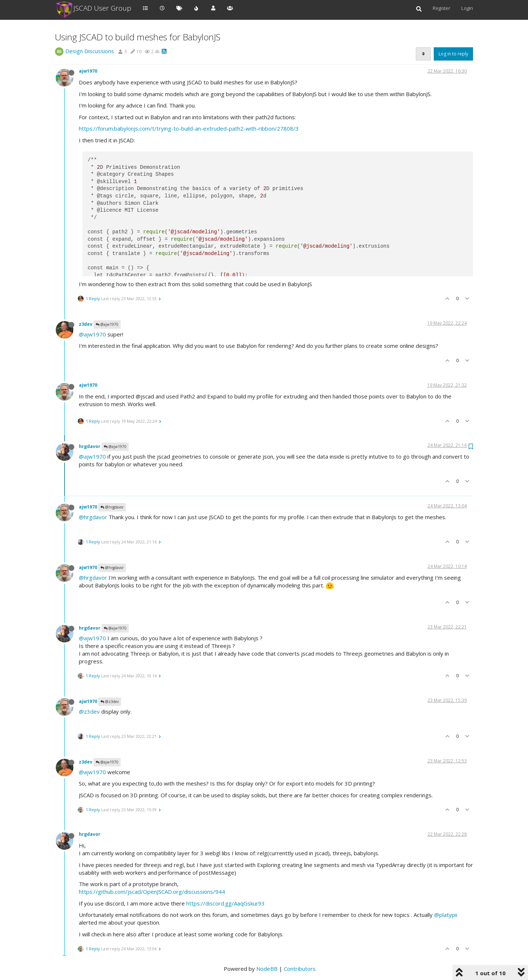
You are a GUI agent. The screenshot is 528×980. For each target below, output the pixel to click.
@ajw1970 (107, 324)
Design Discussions (90, 51)
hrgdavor (90, 446)
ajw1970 (88, 71)
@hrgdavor (112, 507)
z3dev (86, 324)
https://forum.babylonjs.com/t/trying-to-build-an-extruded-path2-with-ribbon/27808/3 (189, 128)
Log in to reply (453, 54)
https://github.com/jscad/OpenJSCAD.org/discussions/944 (152, 892)
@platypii (446, 915)
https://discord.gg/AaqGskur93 (225, 903)
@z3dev (110, 702)
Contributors (300, 969)
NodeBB (267, 969)
